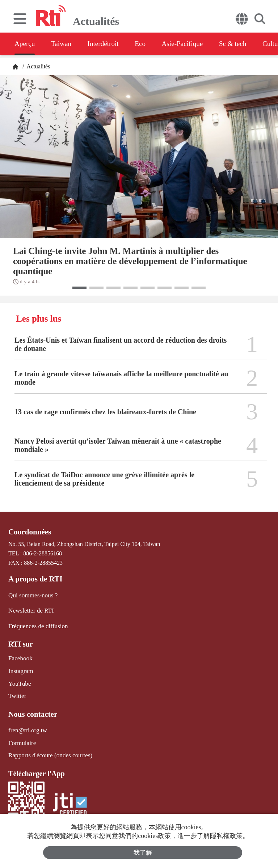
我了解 (143, 852)
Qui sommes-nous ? (31, 594)
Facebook (20, 656)
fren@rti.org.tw (26, 725)
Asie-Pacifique (195, 44)
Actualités (38, 66)
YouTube (19, 680)
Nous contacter (31, 710)
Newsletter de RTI (30, 609)
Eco (149, 44)
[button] (79, 288)
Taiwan (65, 44)
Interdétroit (109, 44)
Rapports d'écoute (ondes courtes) (48, 750)
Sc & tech (248, 44)
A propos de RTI (34, 579)
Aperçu (25, 44)
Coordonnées (29, 532)
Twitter (17, 692)
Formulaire (21, 738)
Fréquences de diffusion (36, 624)
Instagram (20, 668)
